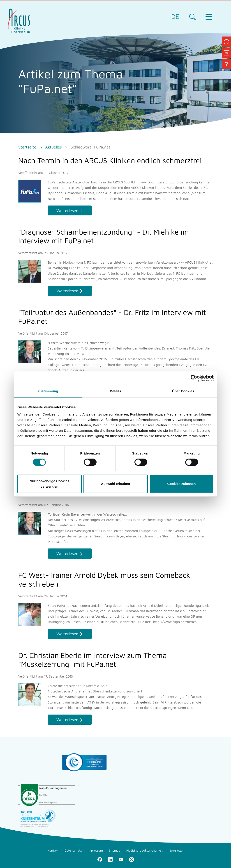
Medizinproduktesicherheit (144, 850)
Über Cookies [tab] (183, 391)
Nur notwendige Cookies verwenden (50, 484)
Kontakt (53, 850)
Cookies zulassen (182, 484)
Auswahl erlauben (115, 484)
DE (175, 17)
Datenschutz (73, 850)
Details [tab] (115, 391)
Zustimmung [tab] (48, 391)
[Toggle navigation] (209, 17)
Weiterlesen (67, 211)
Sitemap (115, 850)
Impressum (95, 850)
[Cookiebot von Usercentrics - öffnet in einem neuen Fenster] (194, 378)
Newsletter (176, 850)
